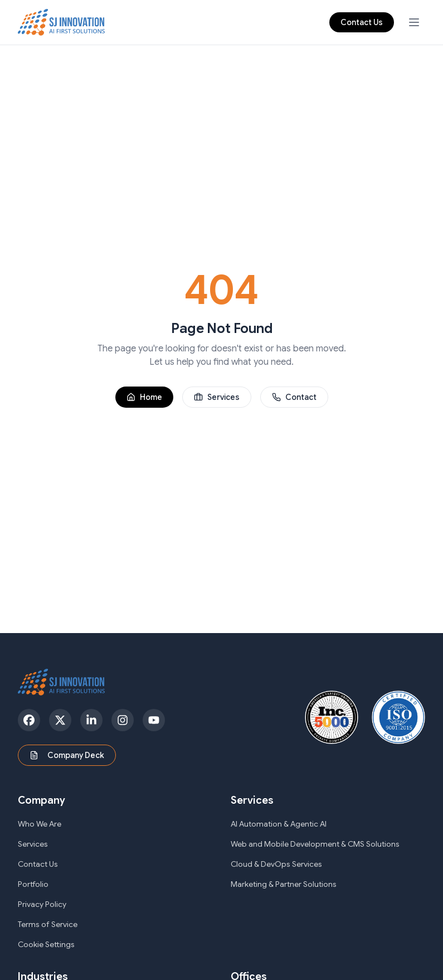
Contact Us (362, 22)
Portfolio (33, 884)
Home (144, 397)
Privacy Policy (42, 904)
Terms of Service (48, 924)
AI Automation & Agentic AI (279, 824)
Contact (294, 397)
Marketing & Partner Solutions (284, 884)
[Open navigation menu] (414, 22)
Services (217, 397)
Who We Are (40, 824)
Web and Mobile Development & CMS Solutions (315, 844)
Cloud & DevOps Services (276, 864)
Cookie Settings (46, 944)
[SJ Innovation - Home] (62, 22)
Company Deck (67, 755)
